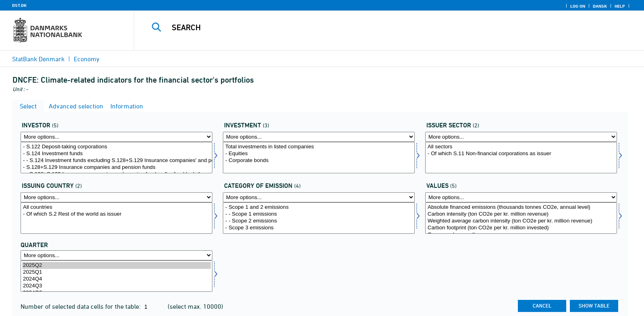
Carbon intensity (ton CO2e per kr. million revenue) (521, 214)
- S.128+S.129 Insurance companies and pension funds (116, 167)
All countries (116, 207)
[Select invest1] (319, 158)
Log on (578, 6)
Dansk (600, 6)
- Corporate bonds (319, 161)
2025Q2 (116, 265)
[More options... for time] (116, 255)
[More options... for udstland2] (116, 197)
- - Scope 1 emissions (319, 214)
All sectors (521, 147)
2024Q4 (116, 279)
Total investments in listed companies (319, 147)
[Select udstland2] (116, 218)
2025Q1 (116, 272)
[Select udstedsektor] (521, 158)
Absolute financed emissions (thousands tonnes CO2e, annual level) (521, 207)
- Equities (319, 154)
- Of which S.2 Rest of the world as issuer (116, 214)
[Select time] (116, 276)
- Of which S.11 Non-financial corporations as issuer (521, 154)
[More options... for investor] (116, 137)
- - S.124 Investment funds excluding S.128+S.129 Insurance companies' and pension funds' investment (116, 161)
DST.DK (19, 5)
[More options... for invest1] (319, 137)
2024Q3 (116, 286)
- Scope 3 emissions (319, 228)
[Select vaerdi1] (521, 218)
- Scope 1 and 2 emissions (319, 207)
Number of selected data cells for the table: (81, 306)
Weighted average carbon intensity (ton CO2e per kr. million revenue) (521, 221)
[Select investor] (116, 158)
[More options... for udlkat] (319, 197)
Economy (87, 59)
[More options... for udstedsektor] (521, 137)
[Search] (370, 27)
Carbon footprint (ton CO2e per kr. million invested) (521, 228)
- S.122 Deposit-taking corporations (116, 147)
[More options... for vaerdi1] (521, 197)
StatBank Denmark (38, 59)
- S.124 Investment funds (116, 154)
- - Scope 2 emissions (319, 221)
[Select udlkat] (319, 218)
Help (620, 6)
